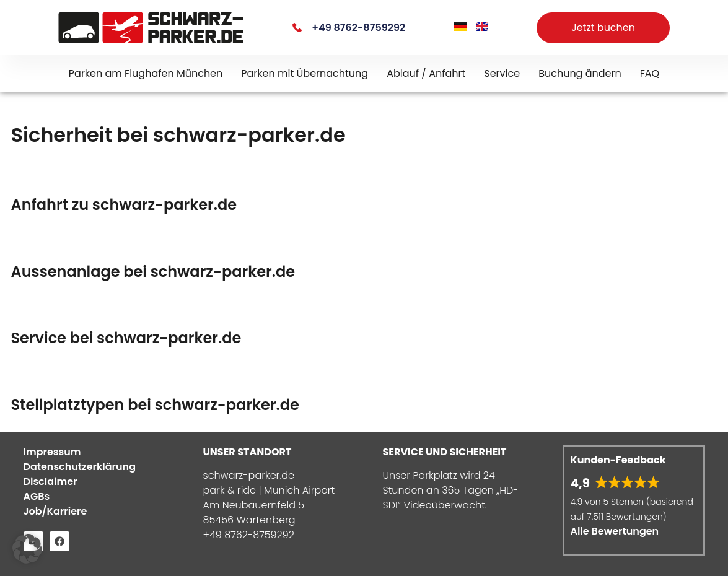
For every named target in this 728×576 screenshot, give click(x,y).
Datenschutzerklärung (80, 467)
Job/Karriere (55, 511)
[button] (27, 549)
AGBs (37, 496)
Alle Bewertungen (615, 531)
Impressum (52, 452)
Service (502, 73)
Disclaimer (50, 482)
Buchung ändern (580, 73)
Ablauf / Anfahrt (426, 73)
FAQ (650, 73)
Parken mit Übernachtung (305, 73)
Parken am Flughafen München (146, 73)
